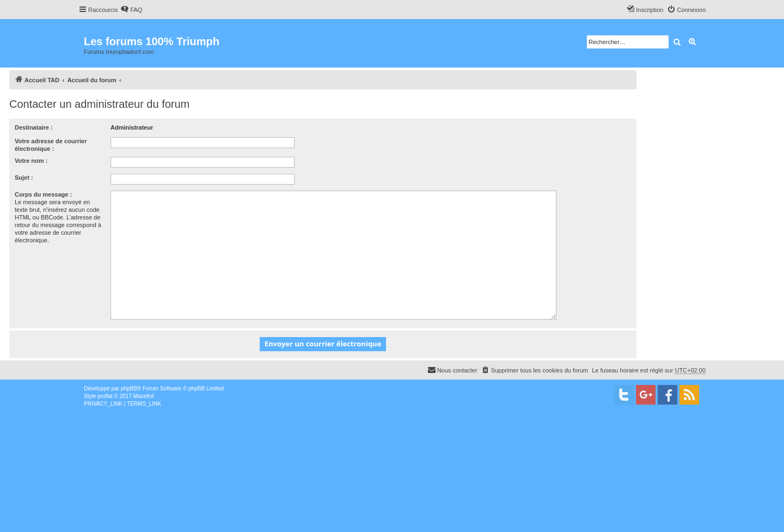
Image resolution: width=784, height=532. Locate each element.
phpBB (129, 389)
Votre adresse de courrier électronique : (51, 145)
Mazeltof (144, 396)
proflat (105, 396)
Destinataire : (34, 127)
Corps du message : (43, 194)
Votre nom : (31, 161)
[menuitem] (131, 10)
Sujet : (24, 178)
